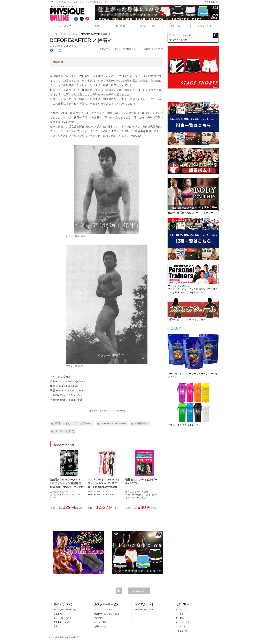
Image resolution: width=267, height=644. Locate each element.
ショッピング (205, 26)
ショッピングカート (144, 609)
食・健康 (120, 26)
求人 (56, 626)
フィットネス (92, 26)
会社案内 (58, 614)
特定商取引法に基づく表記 (106, 614)
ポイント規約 (100, 622)
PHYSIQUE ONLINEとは (65, 609)
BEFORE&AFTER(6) (113, 423)
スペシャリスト (148, 26)
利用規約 (98, 618)
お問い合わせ (100, 626)
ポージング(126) (64, 431)
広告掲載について (62, 622)
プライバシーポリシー (64, 618)
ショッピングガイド (103, 609)
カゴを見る (212, 2)
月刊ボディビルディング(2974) (73, 423)
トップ (54, 34)
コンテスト (176, 26)
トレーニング (64, 26)
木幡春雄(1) (142, 423)
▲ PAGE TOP (139, 591)
